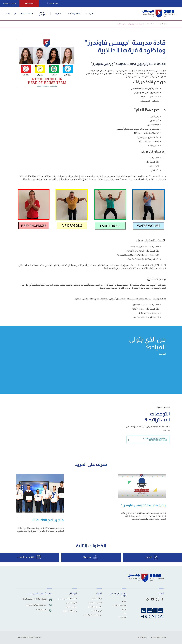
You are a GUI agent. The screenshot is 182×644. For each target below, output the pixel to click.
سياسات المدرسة (71, 607)
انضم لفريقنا (123, 617)
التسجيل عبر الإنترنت (10, 3)
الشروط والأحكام (144, 638)
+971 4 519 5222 (41, 610)
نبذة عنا (124, 601)
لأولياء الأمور (11, 13)
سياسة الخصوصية (160, 638)
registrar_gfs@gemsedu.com (36, 605)
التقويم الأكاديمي (71, 603)
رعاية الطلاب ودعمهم (70, 611)
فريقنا (125, 613)
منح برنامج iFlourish (48, 520)
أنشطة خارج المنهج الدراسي (68, 599)
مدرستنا (90, 13)
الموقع (124, 609)
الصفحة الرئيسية (164, 24)
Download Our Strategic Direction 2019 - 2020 (155, 440)
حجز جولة (87, 557)
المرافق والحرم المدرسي (119, 605)
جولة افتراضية (29, 3)
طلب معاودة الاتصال (95, 607)
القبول (58, 13)
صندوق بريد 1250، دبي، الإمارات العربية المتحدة (35, 600)
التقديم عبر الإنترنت (26, 557)
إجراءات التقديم (97, 599)
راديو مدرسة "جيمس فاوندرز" (143, 505)
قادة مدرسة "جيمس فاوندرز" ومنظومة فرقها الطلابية (130, 24)
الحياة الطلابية (27, 13)
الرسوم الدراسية (96, 611)
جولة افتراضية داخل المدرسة (93, 615)
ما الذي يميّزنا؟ (74, 13)
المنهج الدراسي (42, 13)
